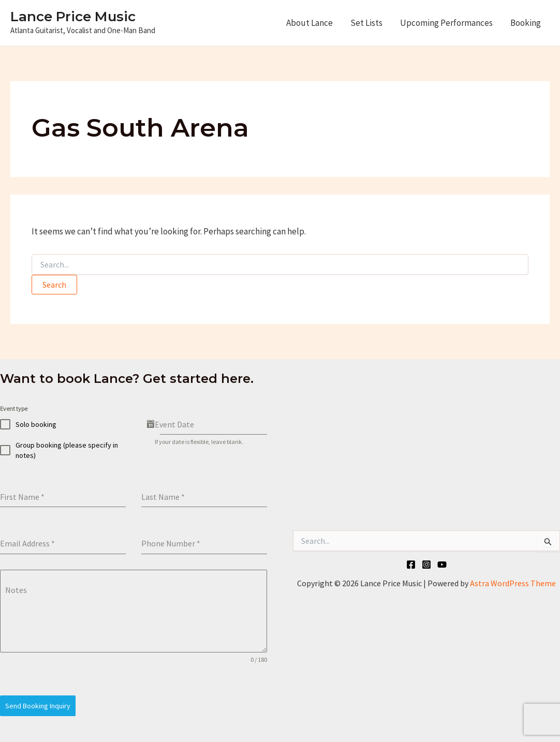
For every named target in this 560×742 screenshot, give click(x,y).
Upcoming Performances (446, 23)
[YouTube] (442, 565)
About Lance (310, 23)
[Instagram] (426, 565)
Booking (526, 23)
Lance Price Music (73, 17)
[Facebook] (411, 565)
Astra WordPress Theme (513, 583)
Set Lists (366, 23)
